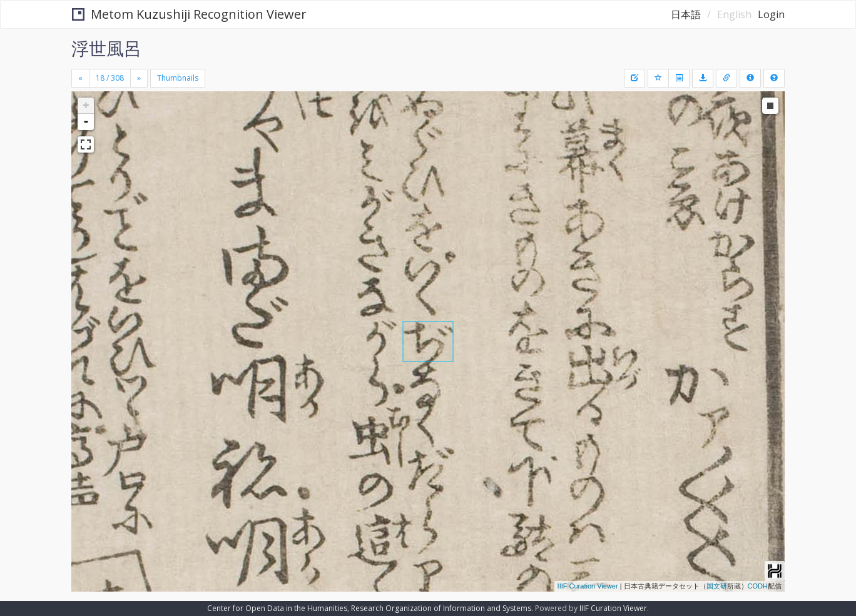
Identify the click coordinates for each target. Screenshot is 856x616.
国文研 (717, 586)
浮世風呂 (106, 48)
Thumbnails (178, 78)
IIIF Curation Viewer (588, 586)
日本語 (686, 14)
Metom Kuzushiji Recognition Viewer (189, 14)
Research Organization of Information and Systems (441, 608)
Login (771, 14)
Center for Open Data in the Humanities (277, 608)
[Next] (139, 78)
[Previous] (80, 78)
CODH (758, 586)
